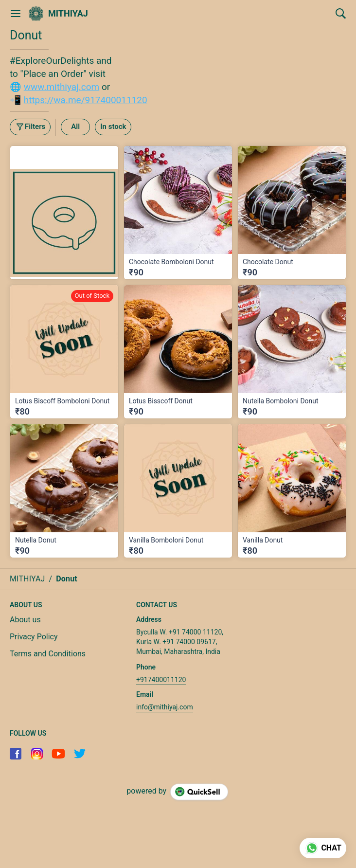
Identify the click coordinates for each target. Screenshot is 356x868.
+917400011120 (161, 680)
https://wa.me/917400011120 (86, 100)
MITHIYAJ (68, 14)
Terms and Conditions (48, 654)
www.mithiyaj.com (62, 87)
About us (25, 620)
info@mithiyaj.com (165, 707)
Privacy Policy (34, 637)
